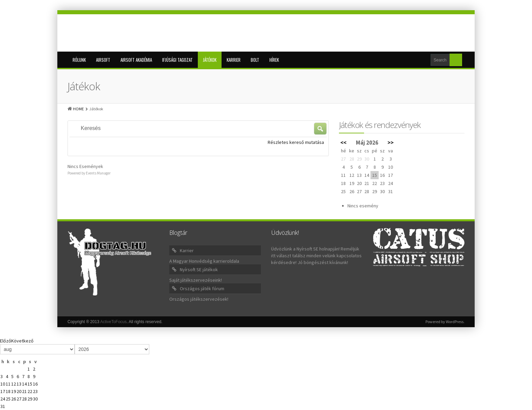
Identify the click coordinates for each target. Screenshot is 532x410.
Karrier (234, 60)
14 (24, 384)
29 (30, 399)
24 (3, 399)
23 (35, 391)
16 (35, 384)
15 (30, 384)
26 (14, 399)
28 (24, 399)
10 (3, 384)
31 (3, 406)
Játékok (210, 60)
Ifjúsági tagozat (177, 60)
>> (391, 143)
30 (35, 399)
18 (8, 391)
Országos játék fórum (202, 288)
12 (14, 384)
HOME (78, 109)
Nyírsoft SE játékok (199, 269)
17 (3, 391)
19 (14, 391)
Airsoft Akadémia (136, 60)
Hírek (274, 60)
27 (19, 399)
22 (30, 391)
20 (19, 391)
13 (19, 384)
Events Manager (98, 173)
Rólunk (79, 60)
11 (8, 384)
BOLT (255, 60)
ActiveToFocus (113, 322)
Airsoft (103, 60)
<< (343, 143)
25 (8, 399)
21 (24, 391)
